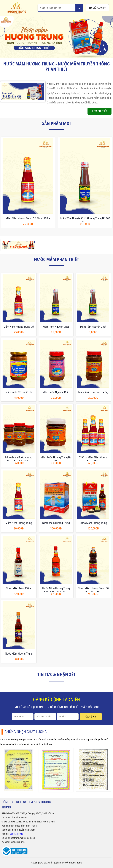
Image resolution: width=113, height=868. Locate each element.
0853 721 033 (16, 834)
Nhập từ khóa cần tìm (79, 8)
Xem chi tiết (99, 111)
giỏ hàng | (97, 8)
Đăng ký (91, 717)
